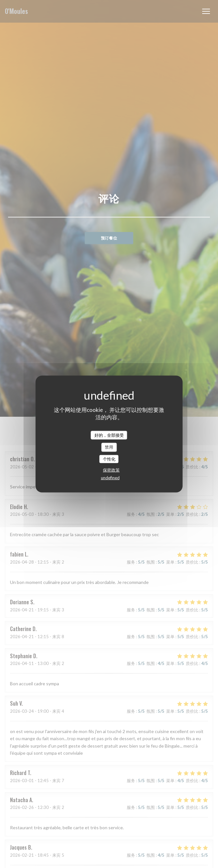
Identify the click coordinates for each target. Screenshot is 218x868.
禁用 (109, 447)
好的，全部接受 (109, 435)
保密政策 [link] (111, 470)
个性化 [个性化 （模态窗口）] (109, 459)
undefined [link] (110, 478)
